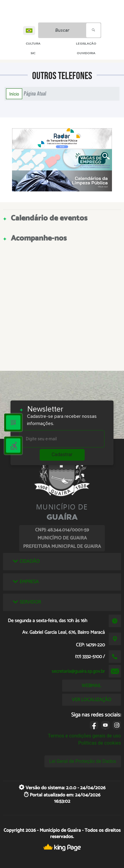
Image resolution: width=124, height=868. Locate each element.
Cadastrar (62, 455)
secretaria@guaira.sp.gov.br (78, 671)
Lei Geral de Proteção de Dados (83, 761)
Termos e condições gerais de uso (85, 736)
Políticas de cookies (99, 743)
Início (14, 94)
